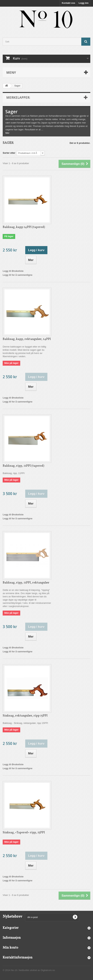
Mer (7, 133)
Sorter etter (9, 153)
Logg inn (84, 3)
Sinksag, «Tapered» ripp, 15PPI (24, 833)
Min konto (10, 948)
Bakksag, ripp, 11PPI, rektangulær (26, 583)
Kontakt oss (68, 3)
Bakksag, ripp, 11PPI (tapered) (23, 466)
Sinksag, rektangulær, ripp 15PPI (25, 716)
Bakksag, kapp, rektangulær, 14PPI (27, 339)
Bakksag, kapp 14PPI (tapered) (24, 227)
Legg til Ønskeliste (13, 271)
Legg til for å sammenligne (18, 275)
